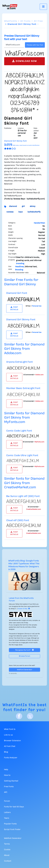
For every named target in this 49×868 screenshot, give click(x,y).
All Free (38, 21)
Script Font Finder (12, 830)
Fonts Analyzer (11, 758)
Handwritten (39, 223)
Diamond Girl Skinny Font (21, 320)
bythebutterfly (34, 212)
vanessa (10, 212)
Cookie (7, 850)
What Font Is (10, 729)
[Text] (14, 45)
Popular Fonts (10, 824)
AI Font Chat (10, 746)
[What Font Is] (10, 7)
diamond (13, 206)
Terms (7, 844)
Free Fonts (9, 787)
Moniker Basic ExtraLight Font (23, 388)
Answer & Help (24, 609)
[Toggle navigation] (43, 7)
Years (7, 818)
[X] (30, 716)
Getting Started (11, 781)
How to (7, 775)
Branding (19, 270)
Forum (7, 801)
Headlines (19, 267)
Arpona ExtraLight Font (19, 362)
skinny (33, 206)
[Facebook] (19, 716)
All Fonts (25, 21)
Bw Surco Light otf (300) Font (23, 496)
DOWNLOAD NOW (24, 61)
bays (21, 212)
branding (20, 264)
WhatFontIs (11, 21)
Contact (8, 861)
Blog (6, 752)
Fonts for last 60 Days (14, 807)
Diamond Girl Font (17, 293)
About (7, 855)
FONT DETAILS (14, 308)
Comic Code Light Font (19, 431)
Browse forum (25, 656)
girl (23, 206)
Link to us (8, 735)
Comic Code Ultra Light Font (22, 455)
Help (6, 770)
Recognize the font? (25, 650)
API (6, 792)
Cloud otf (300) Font (18, 520)
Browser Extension (12, 741)
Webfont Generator (25, 670)
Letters (7, 812)
